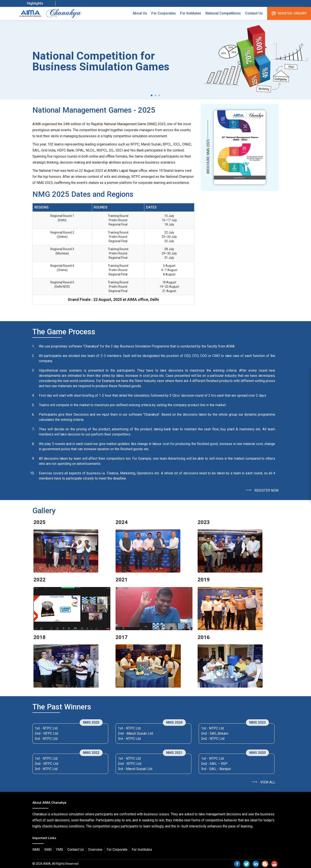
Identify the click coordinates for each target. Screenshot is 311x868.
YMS (60, 850)
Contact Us (254, 13)
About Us (140, 13)
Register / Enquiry (289, 13)
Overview (95, 850)
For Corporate (117, 850)
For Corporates (164, 13)
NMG (36, 850)
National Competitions (223, 13)
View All (268, 782)
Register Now (267, 490)
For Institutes (191, 13)
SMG (48, 850)
